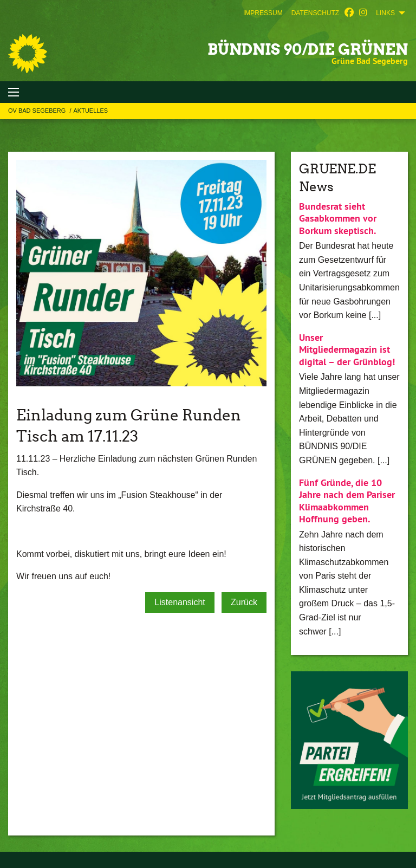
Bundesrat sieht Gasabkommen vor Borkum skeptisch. (338, 218)
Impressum (263, 13)
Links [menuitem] (385, 13)
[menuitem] (263, 13)
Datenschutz (315, 13)
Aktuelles (90, 111)
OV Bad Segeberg (38, 111)
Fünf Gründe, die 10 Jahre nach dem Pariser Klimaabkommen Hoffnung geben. (347, 501)
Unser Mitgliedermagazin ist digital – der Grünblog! (347, 349)
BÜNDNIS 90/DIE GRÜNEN (308, 49)
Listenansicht (180, 602)
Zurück (244, 602)
